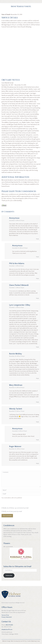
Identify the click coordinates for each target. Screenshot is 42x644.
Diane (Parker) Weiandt (19, 285)
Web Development (16, 641)
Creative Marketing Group (33, 641)
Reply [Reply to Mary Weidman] (38, 402)
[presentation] (12, 503)
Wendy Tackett (16, 409)
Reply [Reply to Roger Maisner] (38, 463)
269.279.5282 (9, 625)
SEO (24, 641)
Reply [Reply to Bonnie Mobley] (38, 378)
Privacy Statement (7, 617)
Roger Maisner (15, 446)
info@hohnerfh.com (7, 630)
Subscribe (9, 575)
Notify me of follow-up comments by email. (16, 508)
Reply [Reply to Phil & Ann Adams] (38, 278)
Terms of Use (5, 615)
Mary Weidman (16, 385)
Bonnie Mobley (16, 354)
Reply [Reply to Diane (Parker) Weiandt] (38, 298)
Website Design (6, 641)
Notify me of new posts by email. (12, 511)
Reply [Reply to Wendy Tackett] (38, 422)
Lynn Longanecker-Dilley (20, 305)
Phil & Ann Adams (17, 263)
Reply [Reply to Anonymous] (38, 239)
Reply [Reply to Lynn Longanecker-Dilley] (38, 347)
